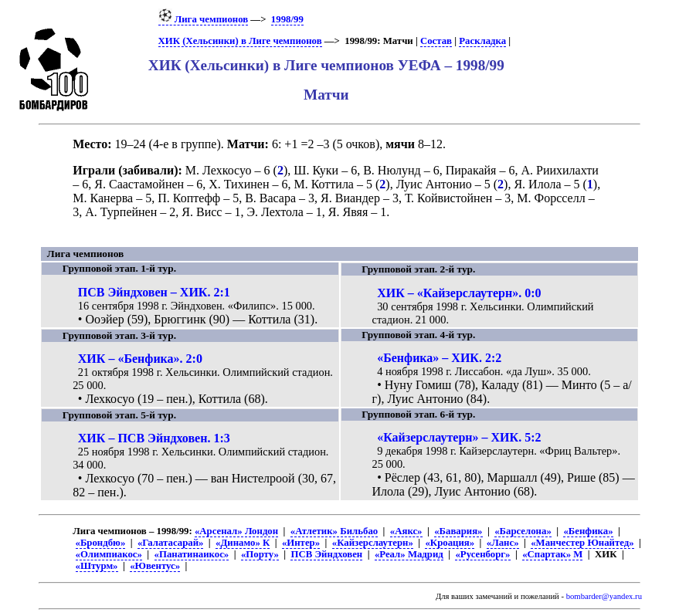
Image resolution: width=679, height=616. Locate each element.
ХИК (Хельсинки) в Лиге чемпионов (240, 41)
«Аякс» (406, 531)
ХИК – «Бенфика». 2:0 (140, 359)
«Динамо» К (243, 543)
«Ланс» (503, 543)
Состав (436, 41)
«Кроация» (450, 543)
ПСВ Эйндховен (326, 554)
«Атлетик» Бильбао (334, 531)
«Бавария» (458, 531)
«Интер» (301, 543)
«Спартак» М (552, 554)
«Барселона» (523, 531)
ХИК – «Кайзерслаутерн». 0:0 (459, 293)
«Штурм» (97, 566)
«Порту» (260, 554)
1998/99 (287, 19)
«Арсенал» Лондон (236, 531)
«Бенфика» (588, 531)
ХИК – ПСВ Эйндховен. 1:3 (154, 438)
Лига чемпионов (204, 19)
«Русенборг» (482, 554)
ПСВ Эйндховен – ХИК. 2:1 (154, 292)
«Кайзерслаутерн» (373, 543)
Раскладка (482, 41)
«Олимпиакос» (109, 554)
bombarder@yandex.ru (604, 596)
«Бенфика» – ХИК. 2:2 (439, 358)
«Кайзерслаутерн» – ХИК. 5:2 (459, 437)
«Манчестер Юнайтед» (582, 543)
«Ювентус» (155, 566)
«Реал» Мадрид (409, 554)
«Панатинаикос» (192, 554)
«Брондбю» (101, 543)
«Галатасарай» (171, 543)
